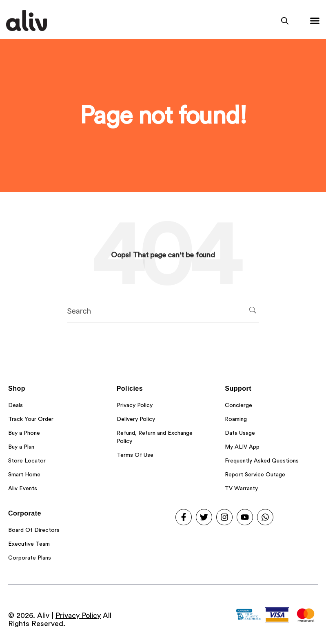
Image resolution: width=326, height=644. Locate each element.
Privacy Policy (78, 615)
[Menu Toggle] (315, 21)
